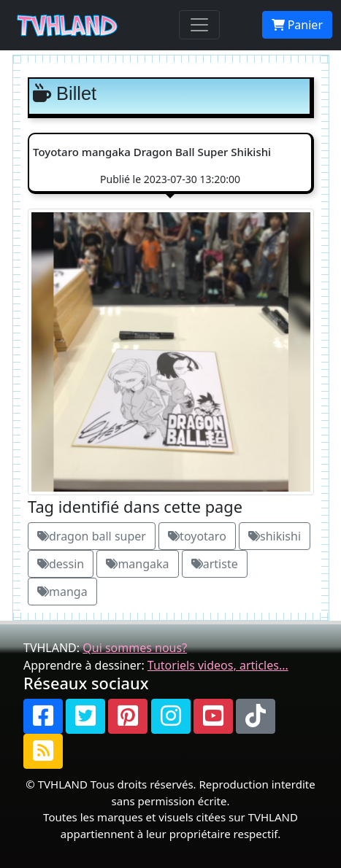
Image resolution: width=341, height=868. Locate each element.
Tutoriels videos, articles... (218, 665)
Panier (297, 25)
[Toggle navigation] (199, 25)
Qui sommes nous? (135, 648)
